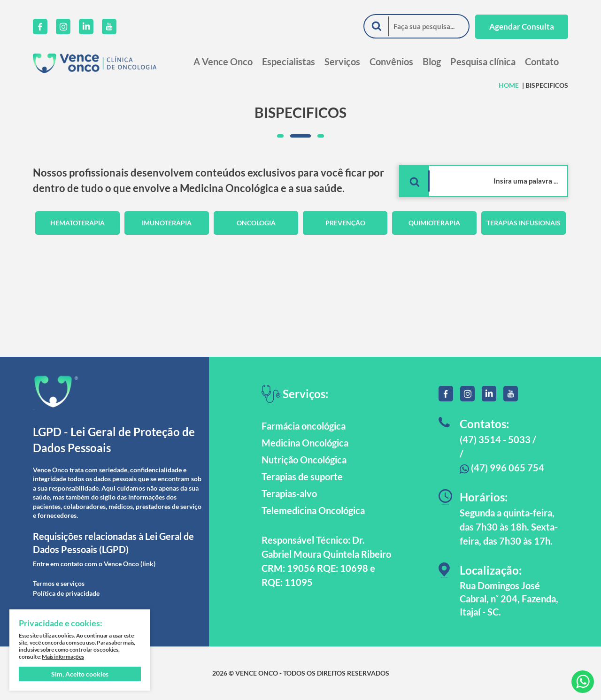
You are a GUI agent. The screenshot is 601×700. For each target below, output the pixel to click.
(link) (148, 564)
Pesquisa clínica (483, 62)
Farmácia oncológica (304, 426)
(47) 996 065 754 (502, 468)
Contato (542, 62)
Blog (432, 62)
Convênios (391, 62)
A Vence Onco (223, 62)
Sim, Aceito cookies (80, 674)
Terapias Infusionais (524, 223)
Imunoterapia (167, 223)
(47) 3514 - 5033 (495, 439)
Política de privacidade (66, 593)
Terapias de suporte (302, 477)
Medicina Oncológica (305, 443)
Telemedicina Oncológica (313, 510)
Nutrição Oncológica (304, 460)
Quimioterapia (434, 223)
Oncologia (256, 223)
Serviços (342, 62)
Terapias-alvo (289, 493)
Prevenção (345, 223)
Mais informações (63, 657)
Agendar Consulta (522, 27)
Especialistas (289, 62)
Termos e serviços (59, 583)
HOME (509, 85)
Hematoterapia (77, 223)
